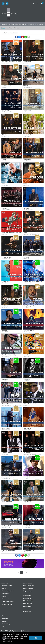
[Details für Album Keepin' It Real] (33, 515)
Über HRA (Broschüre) (8, 591)
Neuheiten (5, 24)
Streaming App (27, 598)
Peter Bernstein (27, 161)
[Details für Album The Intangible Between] (12, 539)
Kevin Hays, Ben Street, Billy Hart (32, 234)
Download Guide (28, 583)
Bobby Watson (5, 356)
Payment (4, 596)
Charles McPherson (28, 210)
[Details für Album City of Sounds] (12, 417)
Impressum (5, 619)
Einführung (5, 583)
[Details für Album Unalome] (12, 319)
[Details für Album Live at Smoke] (33, 50)
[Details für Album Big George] (33, 246)
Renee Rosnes (27, 136)
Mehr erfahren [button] (8, 641)
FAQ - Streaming (28, 603)
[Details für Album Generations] (33, 344)
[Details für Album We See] (12, 148)
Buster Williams (6, 332)
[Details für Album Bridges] (33, 221)
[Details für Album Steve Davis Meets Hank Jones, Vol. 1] (12, 221)
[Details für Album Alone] (12, 173)
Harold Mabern (6, 63)
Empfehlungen (31, 24)
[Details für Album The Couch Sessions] (33, 319)
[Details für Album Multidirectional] (12, 75)
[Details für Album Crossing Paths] (33, 124)
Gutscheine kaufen (7, 599)
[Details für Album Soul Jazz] (12, 197)
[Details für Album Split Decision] (12, 99)
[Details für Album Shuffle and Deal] (12, 515)
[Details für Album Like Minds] (12, 295)
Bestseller (11, 24)
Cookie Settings (6, 624)
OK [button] (36, 638)
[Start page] (22, 14)
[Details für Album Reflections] (12, 368)
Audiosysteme (27, 606)
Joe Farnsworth (27, 112)
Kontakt (4, 616)
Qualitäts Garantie (7, 586)
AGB (3, 627)
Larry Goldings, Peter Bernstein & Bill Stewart (13, 405)
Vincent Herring (6, 478)
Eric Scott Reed (6, 136)
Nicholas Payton (28, 87)
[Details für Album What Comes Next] (12, 490)
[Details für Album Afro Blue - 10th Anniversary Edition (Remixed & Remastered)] (12, 50)
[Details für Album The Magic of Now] (12, 441)
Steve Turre (26, 185)
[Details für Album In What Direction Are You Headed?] (33, 270)
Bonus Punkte (5, 594)
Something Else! (6, 210)
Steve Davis (5, 161)
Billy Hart (4, 87)
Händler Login (27, 611)
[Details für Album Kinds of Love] (33, 417)
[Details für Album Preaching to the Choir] (12, 466)
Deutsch (36, 4)
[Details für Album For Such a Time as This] (33, 466)
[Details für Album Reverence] (33, 197)
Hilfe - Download (28, 588)
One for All (26, 259)
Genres (40, 24)
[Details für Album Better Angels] (33, 148)
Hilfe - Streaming (28, 601)
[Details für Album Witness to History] (12, 246)
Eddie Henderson (6, 259)
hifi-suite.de (25, 631)
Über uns (4, 588)
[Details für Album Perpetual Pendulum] (12, 393)
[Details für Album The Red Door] (12, 270)
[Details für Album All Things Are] (33, 441)
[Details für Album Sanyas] (33, 173)
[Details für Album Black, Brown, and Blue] (33, 295)
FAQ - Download (28, 591)
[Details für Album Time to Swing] (33, 490)
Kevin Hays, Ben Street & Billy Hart (32, 454)
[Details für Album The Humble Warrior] (33, 539)
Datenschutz (5, 621)
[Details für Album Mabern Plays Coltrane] (33, 393)
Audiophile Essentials (21, 24)
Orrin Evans (5, 283)
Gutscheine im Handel (8, 602)
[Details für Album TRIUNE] (33, 75)
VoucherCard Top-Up (7, 604)
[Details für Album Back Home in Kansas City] (12, 344)
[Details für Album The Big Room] (33, 99)
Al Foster (26, 63)
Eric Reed (26, 307)
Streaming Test (27, 595)
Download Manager (29, 586)
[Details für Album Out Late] (12, 124)
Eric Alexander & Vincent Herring (10, 112)
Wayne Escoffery (6, 185)
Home (3, 28)
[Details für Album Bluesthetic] (33, 368)
